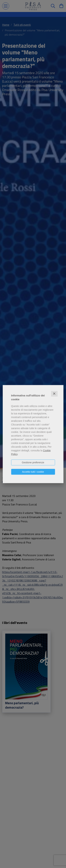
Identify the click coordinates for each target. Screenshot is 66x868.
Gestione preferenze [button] (33, 462)
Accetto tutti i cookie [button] (33, 472)
